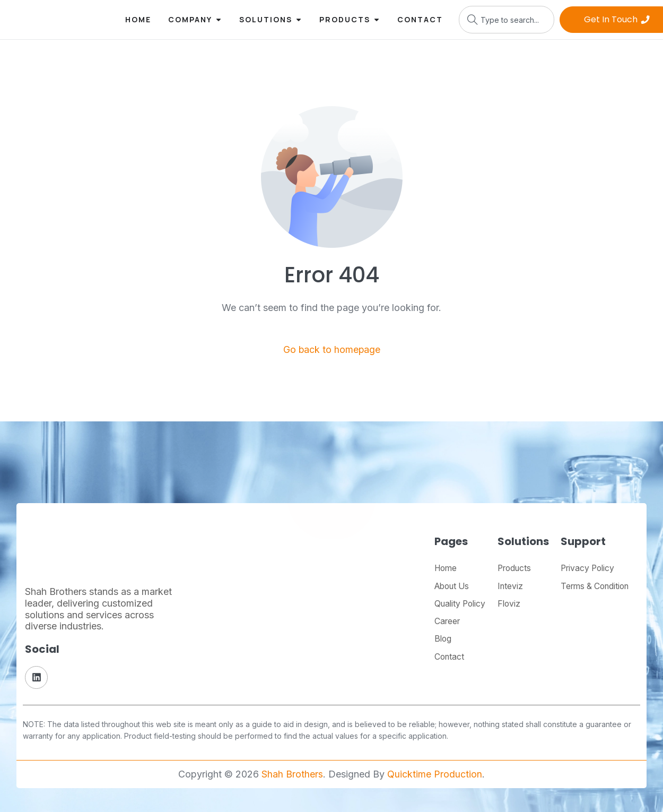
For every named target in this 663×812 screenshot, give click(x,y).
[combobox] (507, 20)
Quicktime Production (435, 774)
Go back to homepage (332, 349)
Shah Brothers (292, 774)
